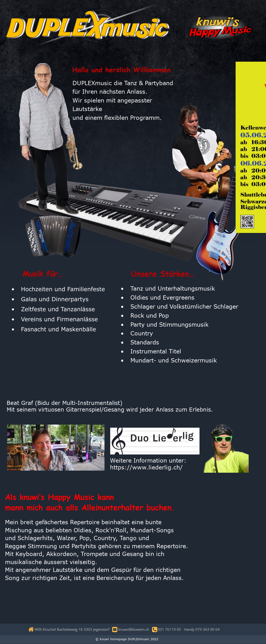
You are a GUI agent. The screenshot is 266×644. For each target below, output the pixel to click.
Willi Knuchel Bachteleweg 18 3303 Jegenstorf (74, 629)
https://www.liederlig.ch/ (146, 467)
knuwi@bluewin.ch (135, 629)
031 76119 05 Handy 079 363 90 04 (188, 629)
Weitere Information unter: (149, 460)
